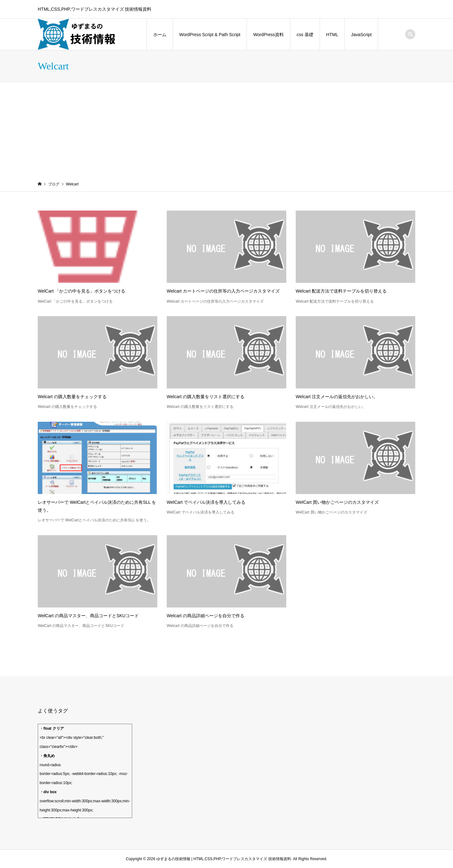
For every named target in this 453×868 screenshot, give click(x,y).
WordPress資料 (268, 35)
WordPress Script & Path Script (210, 35)
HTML (332, 35)
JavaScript (361, 35)
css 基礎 (305, 35)
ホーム (160, 35)
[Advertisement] (226, 129)
